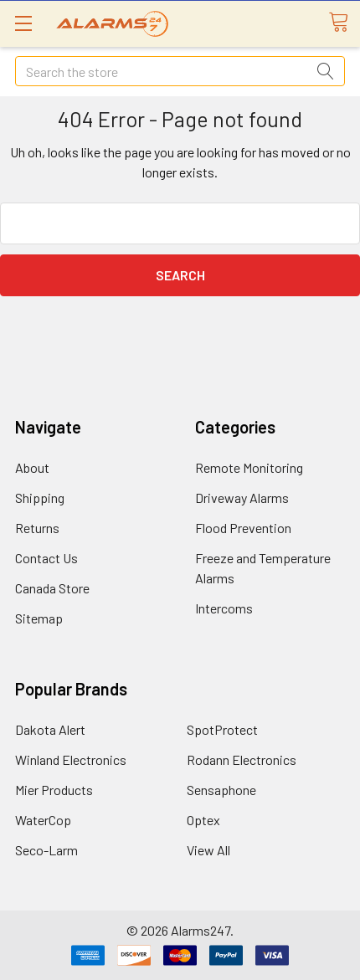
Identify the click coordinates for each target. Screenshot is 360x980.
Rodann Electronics (242, 759)
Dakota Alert (50, 729)
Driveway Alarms (242, 498)
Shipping (40, 498)
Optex (203, 820)
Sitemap (39, 618)
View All (208, 850)
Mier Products (54, 790)
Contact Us (46, 558)
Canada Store (52, 588)
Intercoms (224, 608)
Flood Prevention (243, 528)
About (32, 467)
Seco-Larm (46, 850)
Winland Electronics (71, 759)
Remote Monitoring (249, 467)
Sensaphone (221, 790)
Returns (37, 528)
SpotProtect (222, 729)
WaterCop (43, 820)
